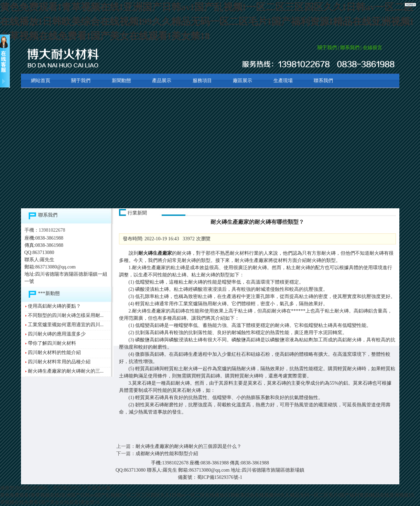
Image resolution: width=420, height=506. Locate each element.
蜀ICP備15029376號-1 (220, 477)
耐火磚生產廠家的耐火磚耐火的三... (66, 371)
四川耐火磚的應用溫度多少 (57, 334)
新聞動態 (121, 81)
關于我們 (327, 48)
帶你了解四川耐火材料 (52, 343)
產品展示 (162, 81)
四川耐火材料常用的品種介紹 (59, 362)
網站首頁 (41, 81)
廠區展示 (243, 81)
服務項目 (202, 81)
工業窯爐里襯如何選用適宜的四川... (66, 325)
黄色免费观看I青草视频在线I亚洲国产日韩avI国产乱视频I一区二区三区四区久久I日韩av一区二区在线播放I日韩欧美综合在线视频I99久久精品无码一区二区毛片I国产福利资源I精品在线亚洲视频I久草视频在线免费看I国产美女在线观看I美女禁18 (207, 21)
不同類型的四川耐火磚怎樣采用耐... (66, 315)
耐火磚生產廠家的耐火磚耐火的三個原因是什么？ (189, 446)
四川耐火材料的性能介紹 (54, 353)
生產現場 (283, 81)
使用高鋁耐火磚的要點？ (54, 306)
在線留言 (373, 48)
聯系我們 (350, 48)
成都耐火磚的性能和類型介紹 (167, 454)
